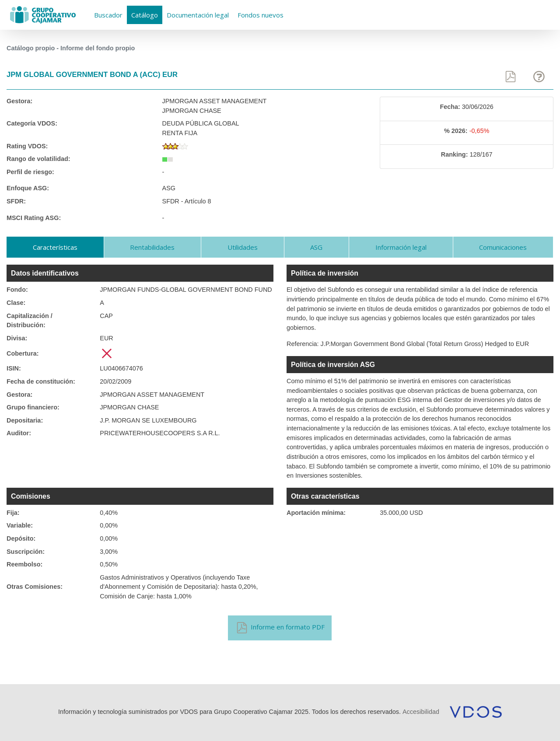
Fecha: (450, 107)
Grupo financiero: (33, 407)
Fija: (13, 513)
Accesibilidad (421, 712)
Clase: (16, 303)
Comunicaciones (503, 247)
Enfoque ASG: (28, 188)
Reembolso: (24, 564)
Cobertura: (23, 353)
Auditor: (19, 433)
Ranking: (455, 154)
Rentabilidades (152, 247)
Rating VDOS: (27, 146)
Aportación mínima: (316, 513)
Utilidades (243, 247)
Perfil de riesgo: (30, 172)
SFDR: (16, 201)
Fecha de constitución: (41, 381)
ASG (316, 247)
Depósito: (21, 538)
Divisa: (17, 338)
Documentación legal (198, 15)
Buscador (108, 15)
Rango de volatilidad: (38, 159)
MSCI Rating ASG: (34, 218)
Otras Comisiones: (35, 587)
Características (55, 247)
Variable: (20, 525)
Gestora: (19, 101)
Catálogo (145, 15)
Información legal (401, 247)
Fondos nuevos (261, 15)
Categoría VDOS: (32, 123)
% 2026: (456, 131)
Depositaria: (25, 420)
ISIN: (14, 368)
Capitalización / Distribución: (30, 321)
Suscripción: (26, 552)
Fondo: (17, 290)
